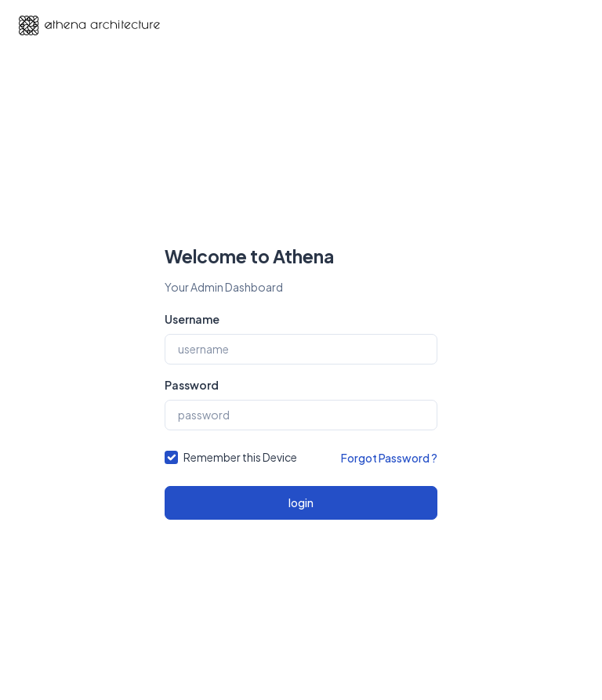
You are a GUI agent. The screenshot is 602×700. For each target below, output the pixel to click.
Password (192, 385)
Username (192, 319)
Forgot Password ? (389, 458)
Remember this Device (240, 457)
